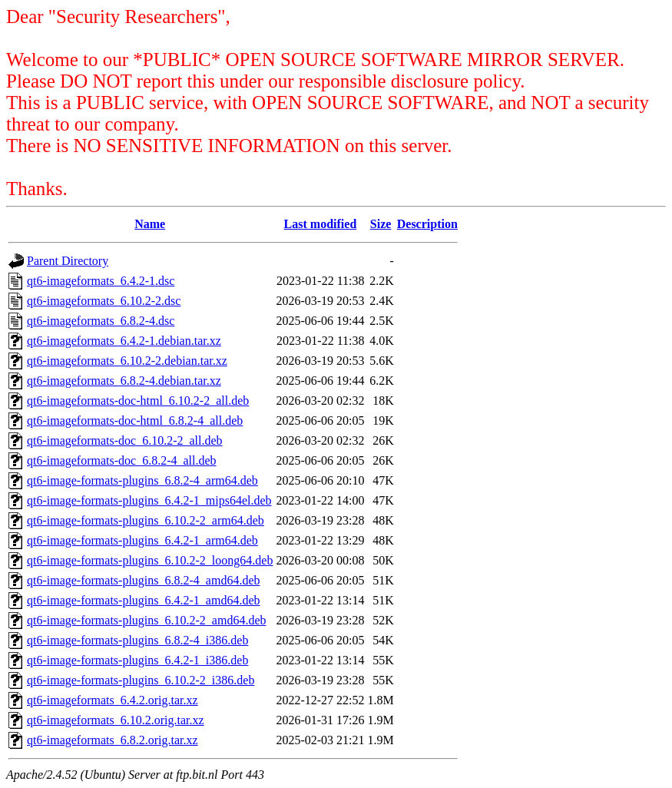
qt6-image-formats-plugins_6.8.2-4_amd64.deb (144, 580)
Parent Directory (68, 261)
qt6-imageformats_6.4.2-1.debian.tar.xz (124, 341)
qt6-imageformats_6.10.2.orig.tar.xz (116, 720)
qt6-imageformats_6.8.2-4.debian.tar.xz (124, 381)
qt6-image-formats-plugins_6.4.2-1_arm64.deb (142, 540)
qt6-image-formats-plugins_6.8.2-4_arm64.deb (142, 480)
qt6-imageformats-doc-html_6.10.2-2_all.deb (138, 401)
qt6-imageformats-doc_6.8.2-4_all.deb (122, 460)
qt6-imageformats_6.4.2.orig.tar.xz (113, 700)
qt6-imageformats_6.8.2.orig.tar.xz (113, 740)
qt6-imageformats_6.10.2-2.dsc (104, 301)
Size (381, 224)
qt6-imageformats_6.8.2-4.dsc (101, 321)
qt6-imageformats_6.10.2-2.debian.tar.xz (127, 361)
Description (427, 224)
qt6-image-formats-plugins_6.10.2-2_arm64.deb (146, 520)
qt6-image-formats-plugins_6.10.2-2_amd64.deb (147, 620)
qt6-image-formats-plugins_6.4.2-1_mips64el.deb (149, 500)
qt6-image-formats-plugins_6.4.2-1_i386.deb (137, 660)
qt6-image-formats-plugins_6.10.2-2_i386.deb (141, 680)
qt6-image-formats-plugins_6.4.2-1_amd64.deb (144, 600)
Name (150, 224)
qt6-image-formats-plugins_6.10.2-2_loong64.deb (150, 560)
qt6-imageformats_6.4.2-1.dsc (101, 281)
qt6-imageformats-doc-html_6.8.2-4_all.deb (135, 420)
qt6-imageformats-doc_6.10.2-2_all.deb (125, 440)
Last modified (321, 224)
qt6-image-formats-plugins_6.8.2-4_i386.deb (137, 640)
